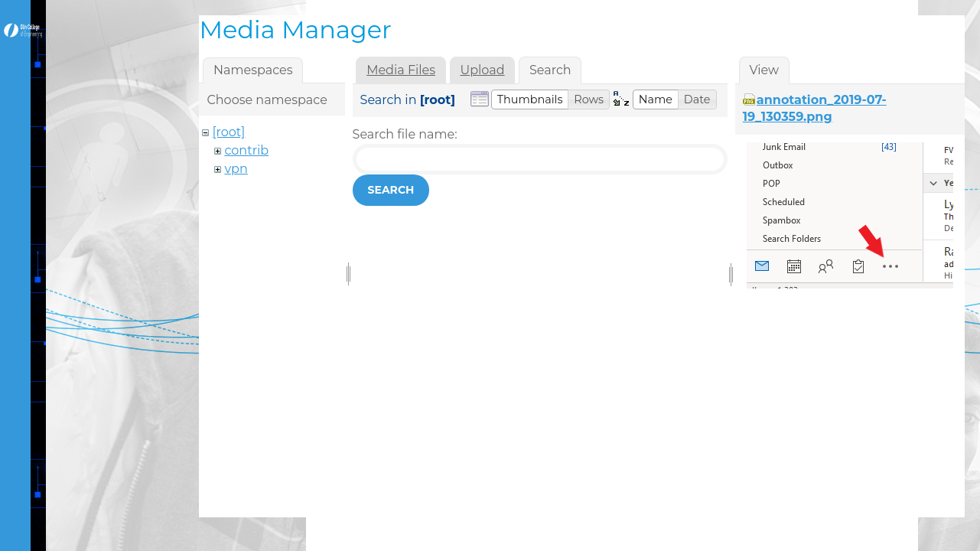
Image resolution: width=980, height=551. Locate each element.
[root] (228, 132)
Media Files (401, 70)
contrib (246, 150)
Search (391, 190)
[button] (530, 99)
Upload (482, 70)
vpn (236, 169)
